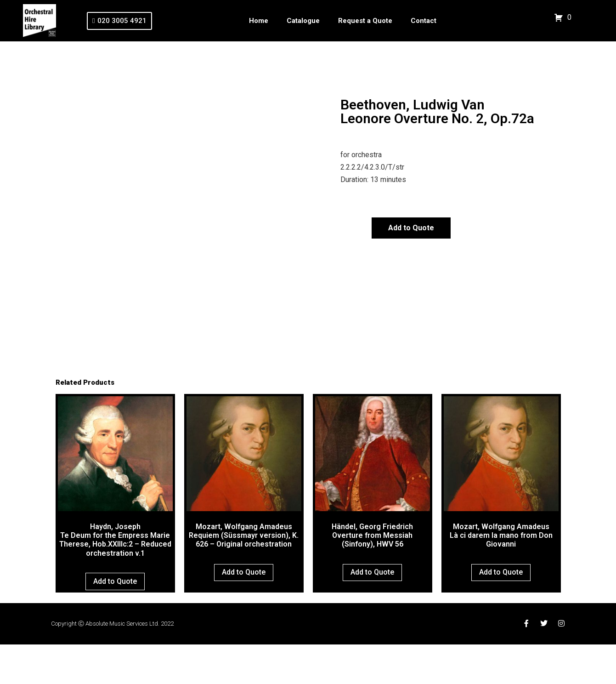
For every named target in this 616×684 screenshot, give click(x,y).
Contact (424, 21)
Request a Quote (365, 21)
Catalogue (303, 21)
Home (259, 21)
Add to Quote (411, 228)
